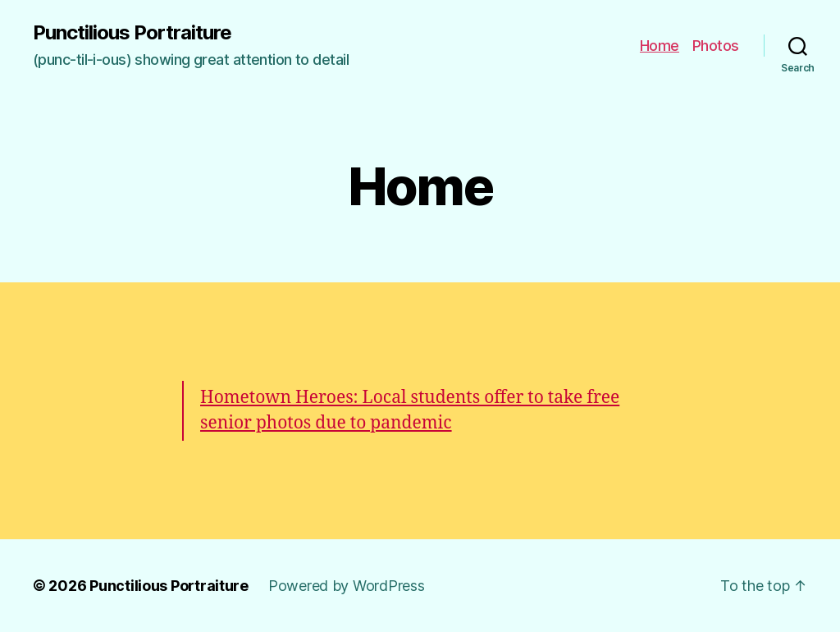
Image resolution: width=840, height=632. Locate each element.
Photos (716, 46)
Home (660, 46)
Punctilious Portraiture (132, 33)
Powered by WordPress (347, 586)
